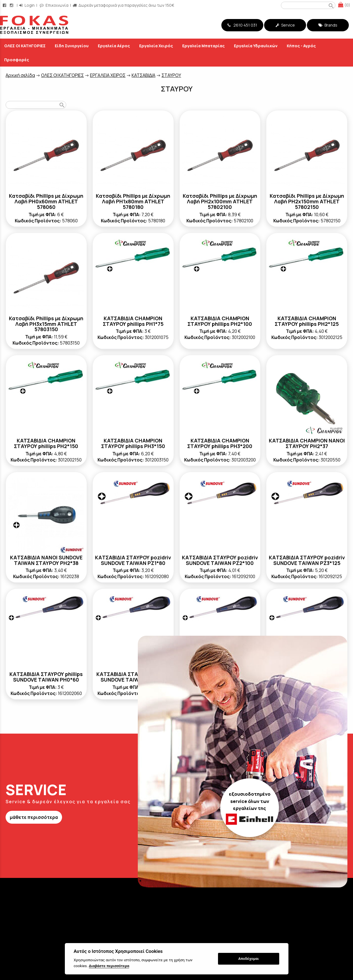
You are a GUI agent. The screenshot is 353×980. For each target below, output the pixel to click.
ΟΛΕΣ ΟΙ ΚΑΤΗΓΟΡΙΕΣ (62, 75)
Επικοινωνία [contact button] (54, 5)
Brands (328, 25)
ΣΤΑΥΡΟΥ (171, 75)
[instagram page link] (12, 5)
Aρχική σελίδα (20, 75)
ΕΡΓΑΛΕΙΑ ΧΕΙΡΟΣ (108, 75)
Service (285, 25)
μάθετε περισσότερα (34, 817)
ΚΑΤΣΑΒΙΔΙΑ (144, 75)
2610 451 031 (242, 25)
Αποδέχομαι (248, 959)
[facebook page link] (5, 5)
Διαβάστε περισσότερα (109, 966)
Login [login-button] (27, 5)
